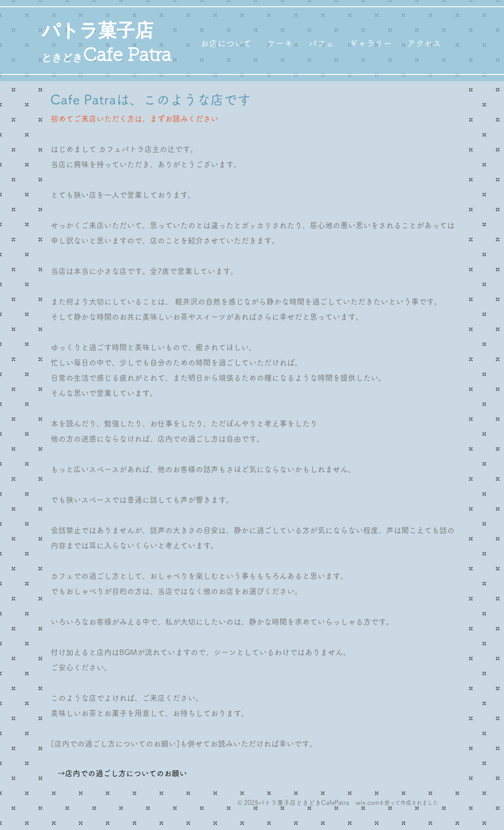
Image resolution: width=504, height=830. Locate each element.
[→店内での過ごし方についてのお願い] (122, 774)
